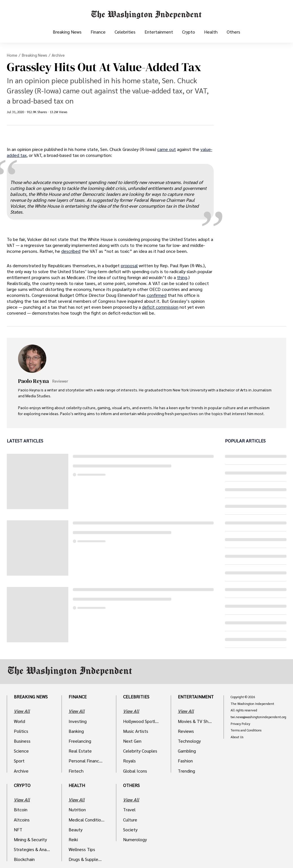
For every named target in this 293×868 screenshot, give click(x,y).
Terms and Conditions (246, 730)
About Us (237, 737)
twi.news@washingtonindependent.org (258, 717)
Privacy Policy (240, 724)
